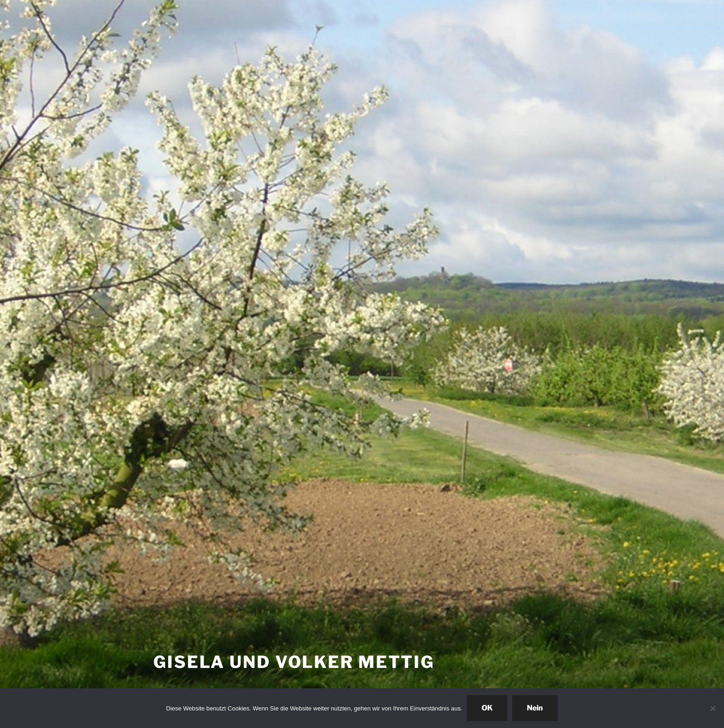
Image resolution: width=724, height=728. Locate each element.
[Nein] (712, 708)
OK (487, 708)
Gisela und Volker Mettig (294, 662)
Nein (535, 708)
